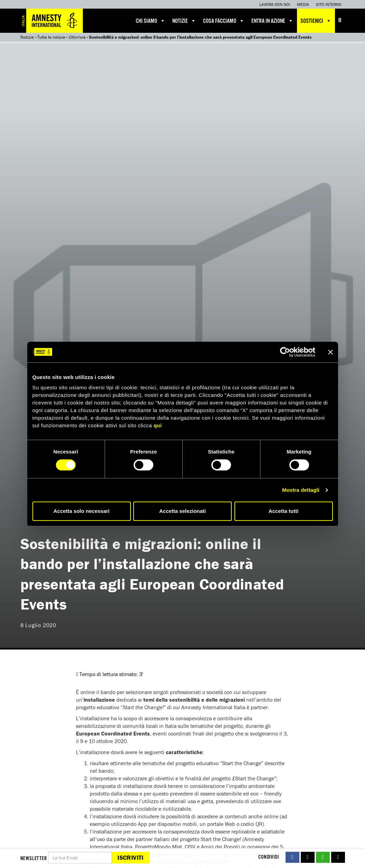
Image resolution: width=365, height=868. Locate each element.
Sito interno (329, 4)
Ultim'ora (77, 37)
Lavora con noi (275, 4)
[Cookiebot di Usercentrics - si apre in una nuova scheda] (285, 352)
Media (303, 4)
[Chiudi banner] (330, 352)
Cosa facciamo (224, 21)
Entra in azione (272, 21)
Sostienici (316, 21)
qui (158, 425)
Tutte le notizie (51, 37)
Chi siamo (151, 21)
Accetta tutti (284, 511)
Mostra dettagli (301, 490)
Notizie (184, 21)
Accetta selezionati (182, 511)
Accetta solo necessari (82, 511)
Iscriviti (130, 857)
